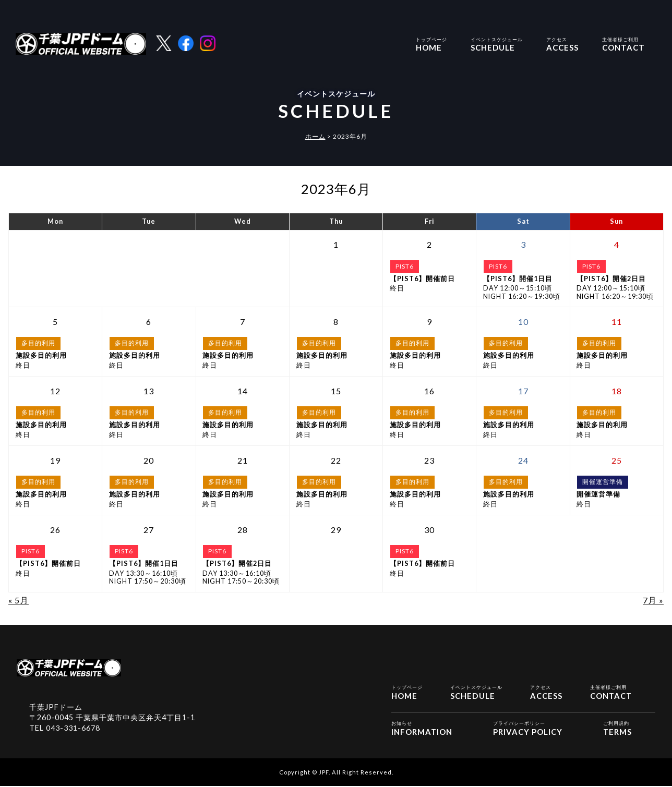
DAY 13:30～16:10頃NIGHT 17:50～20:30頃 (149, 572)
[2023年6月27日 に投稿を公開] (149, 530)
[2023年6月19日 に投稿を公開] (56, 461)
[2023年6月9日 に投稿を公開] (430, 322)
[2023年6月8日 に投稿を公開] (336, 322)
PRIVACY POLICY (528, 728)
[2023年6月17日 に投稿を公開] (523, 391)
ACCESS (562, 44)
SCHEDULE (497, 44)
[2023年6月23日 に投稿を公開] (430, 461)
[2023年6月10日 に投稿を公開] (523, 322)
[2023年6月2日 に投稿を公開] (430, 245)
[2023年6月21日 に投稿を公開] (242, 461)
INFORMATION (422, 728)
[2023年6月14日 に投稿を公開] (242, 391)
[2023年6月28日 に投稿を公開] (242, 530)
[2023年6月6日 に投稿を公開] (149, 322)
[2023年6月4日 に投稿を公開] (616, 245)
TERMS (617, 728)
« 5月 (19, 600)
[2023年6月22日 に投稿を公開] (336, 461)
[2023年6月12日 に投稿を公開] (56, 391)
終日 (430, 284)
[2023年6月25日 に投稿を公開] (616, 461)
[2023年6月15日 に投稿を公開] (336, 391)
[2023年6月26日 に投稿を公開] (56, 530)
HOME (431, 44)
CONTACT (623, 44)
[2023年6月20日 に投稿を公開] (149, 461)
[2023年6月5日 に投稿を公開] (56, 322)
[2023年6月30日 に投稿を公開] (430, 530)
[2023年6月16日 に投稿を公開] (430, 391)
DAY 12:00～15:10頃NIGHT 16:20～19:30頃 (523, 288)
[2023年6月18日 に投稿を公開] (616, 391)
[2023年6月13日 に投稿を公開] (149, 391)
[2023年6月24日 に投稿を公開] (523, 461)
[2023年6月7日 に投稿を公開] (242, 322)
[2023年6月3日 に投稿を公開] (523, 245)
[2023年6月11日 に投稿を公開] (616, 322)
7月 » (653, 600)
